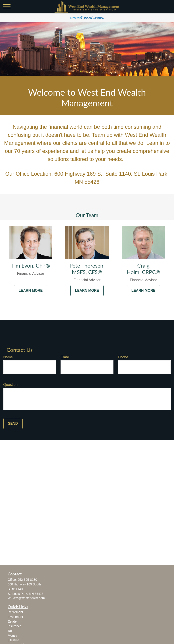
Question (10, 385)
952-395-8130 (27, 580)
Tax (10, 631)
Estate (12, 621)
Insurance (15, 626)
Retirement (15, 612)
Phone (123, 357)
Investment (15, 617)
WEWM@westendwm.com (26, 598)
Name (8, 357)
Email (65, 357)
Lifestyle (14, 640)
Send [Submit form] (13, 423)
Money (13, 636)
